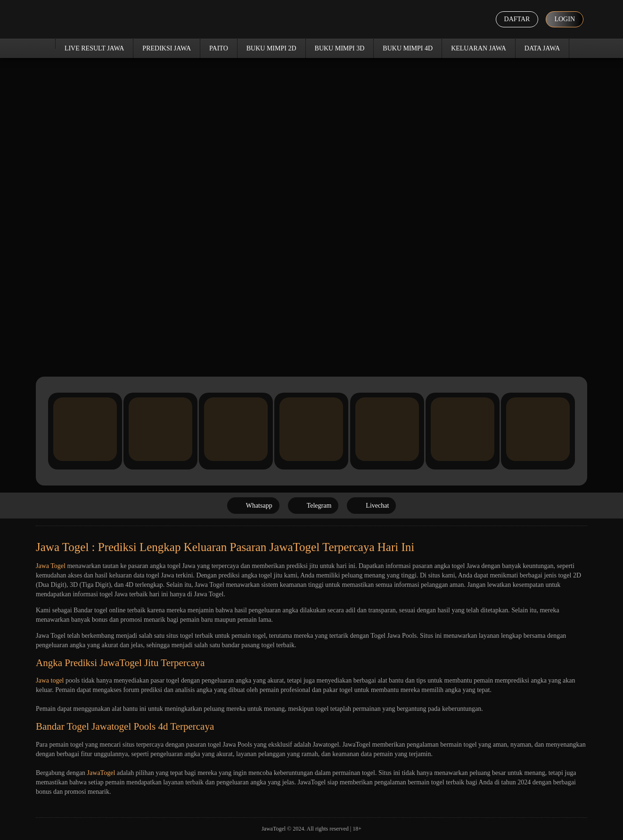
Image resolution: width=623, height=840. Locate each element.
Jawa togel (50, 680)
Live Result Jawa (94, 48)
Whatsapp (253, 506)
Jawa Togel (51, 566)
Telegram (313, 506)
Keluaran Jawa (479, 48)
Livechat (371, 506)
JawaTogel (101, 773)
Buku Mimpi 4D (408, 48)
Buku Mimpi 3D (340, 48)
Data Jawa (542, 48)
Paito (219, 48)
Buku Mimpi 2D (271, 48)
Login (565, 19)
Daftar (517, 19)
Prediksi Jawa (167, 48)
